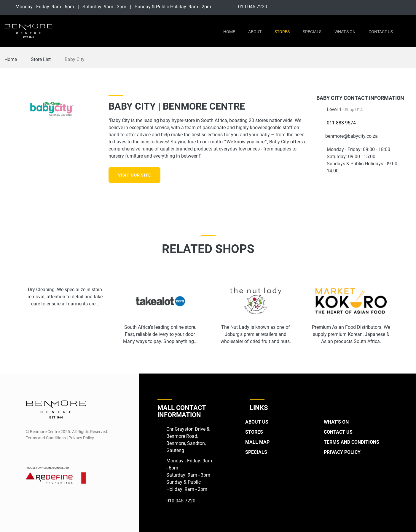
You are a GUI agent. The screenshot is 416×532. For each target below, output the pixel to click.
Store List (41, 59)
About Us (257, 422)
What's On (345, 32)
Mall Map (257, 442)
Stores (282, 32)
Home (229, 32)
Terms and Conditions (352, 442)
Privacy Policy (342, 452)
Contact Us (381, 32)
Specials (312, 32)
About (255, 32)
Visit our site (134, 175)
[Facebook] (395, 7)
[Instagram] (408, 7)
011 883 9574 (341, 123)
